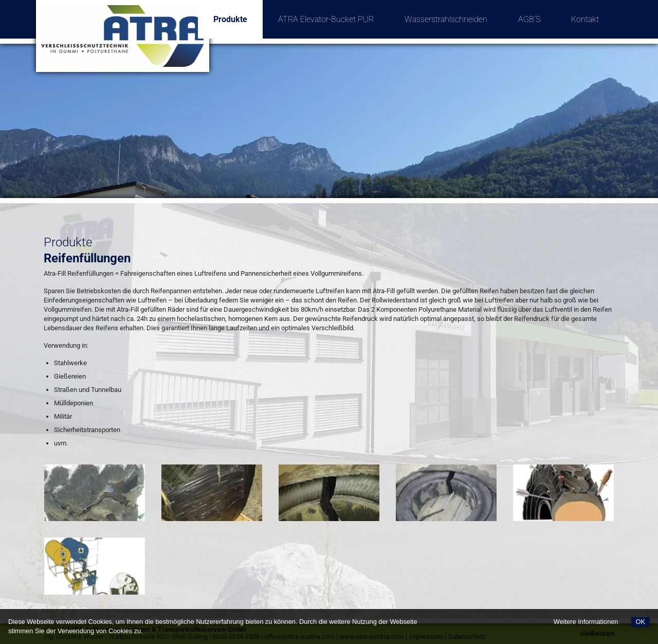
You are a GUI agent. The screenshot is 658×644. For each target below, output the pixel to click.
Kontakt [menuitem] (585, 19)
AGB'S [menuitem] (529, 19)
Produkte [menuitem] (238, 12)
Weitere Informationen (586, 622)
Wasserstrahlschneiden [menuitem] (446, 19)
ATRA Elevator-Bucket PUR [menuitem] (326, 19)
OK (641, 622)
